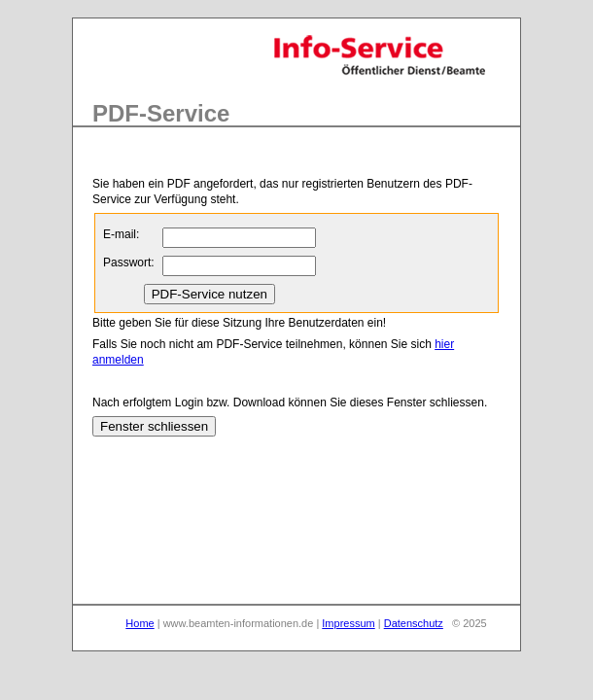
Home (140, 623)
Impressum (348, 623)
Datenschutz (414, 623)
